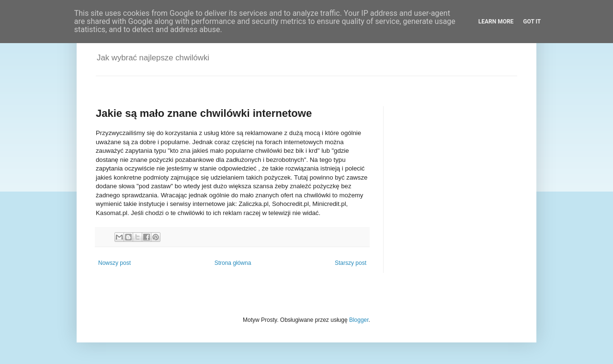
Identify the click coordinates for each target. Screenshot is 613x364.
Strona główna (233, 263)
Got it (532, 22)
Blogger (359, 320)
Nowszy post (114, 263)
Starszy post (351, 263)
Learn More (496, 22)
